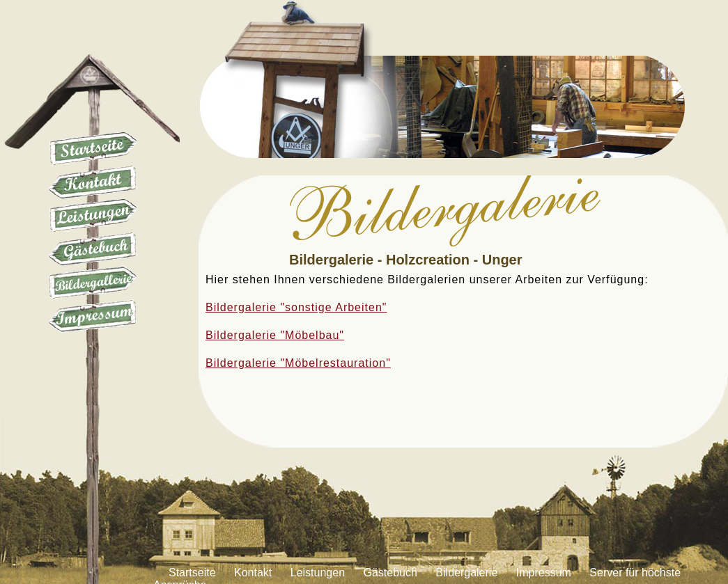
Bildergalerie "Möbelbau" (275, 335)
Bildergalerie (466, 573)
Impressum (93, 316)
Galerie (93, 283)
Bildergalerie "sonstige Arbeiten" (296, 307)
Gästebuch (93, 249)
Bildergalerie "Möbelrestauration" (298, 363)
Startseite (93, 149)
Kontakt (93, 182)
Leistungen (93, 216)
